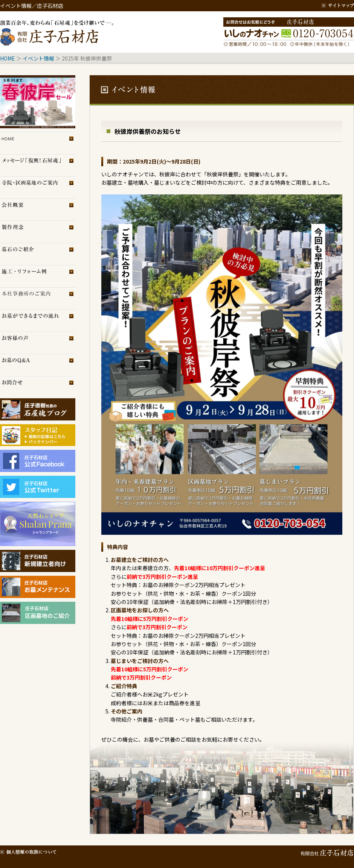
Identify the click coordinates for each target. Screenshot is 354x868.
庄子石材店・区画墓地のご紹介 (38, 613)
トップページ (38, 143)
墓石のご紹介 (38, 254)
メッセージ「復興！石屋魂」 (38, 165)
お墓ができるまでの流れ (38, 321)
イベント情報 (38, 58)
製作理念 (38, 232)
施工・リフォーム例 (38, 276)
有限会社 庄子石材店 (326, 851)
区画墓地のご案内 (38, 187)
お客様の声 (38, 343)
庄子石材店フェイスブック (38, 461)
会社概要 (38, 210)
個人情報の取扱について (28, 851)
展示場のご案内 (38, 298)
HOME (8, 58)
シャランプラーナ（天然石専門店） (38, 524)
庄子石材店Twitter (38, 487)
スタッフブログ (38, 432)
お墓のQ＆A (38, 365)
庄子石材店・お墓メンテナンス (38, 587)
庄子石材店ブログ (38, 409)
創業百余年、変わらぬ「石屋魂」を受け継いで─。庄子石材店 (58, 32)
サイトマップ (338, 6)
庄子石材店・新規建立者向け (38, 561)
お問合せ (38, 387)
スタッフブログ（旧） (38, 443)
